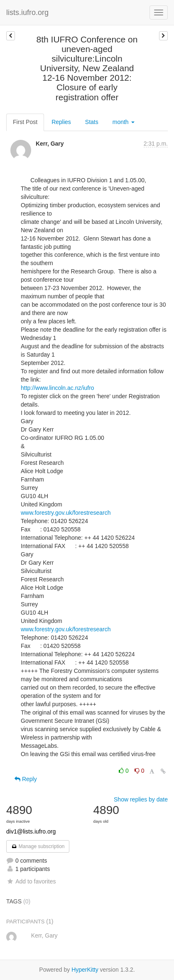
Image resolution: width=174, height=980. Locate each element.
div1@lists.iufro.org (31, 831)
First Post (25, 122)
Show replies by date (141, 799)
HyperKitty (85, 970)
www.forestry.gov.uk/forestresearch (66, 513)
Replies (61, 122)
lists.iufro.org (27, 12)
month (124, 122)
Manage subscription (38, 846)
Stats (92, 122)
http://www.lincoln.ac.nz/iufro (58, 388)
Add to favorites (31, 881)
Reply (26, 779)
